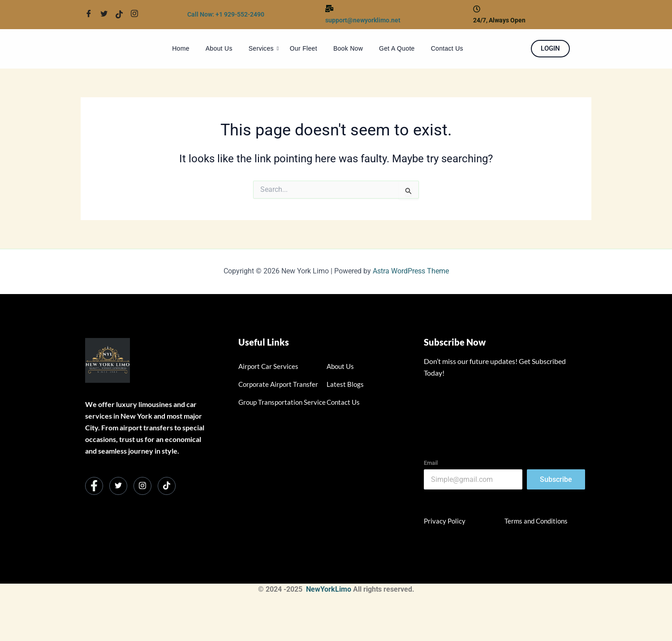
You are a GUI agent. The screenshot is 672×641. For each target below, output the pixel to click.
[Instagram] (142, 486)
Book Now (348, 48)
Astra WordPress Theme (411, 271)
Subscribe (556, 479)
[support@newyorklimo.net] (329, 9)
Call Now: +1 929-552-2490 (226, 14)
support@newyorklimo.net (363, 20)
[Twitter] (107, 14)
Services (264, 48)
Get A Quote (397, 48)
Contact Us (447, 48)
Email (431, 463)
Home (181, 48)
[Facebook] (92, 14)
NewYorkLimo (329, 589)
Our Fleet (304, 48)
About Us (219, 48)
